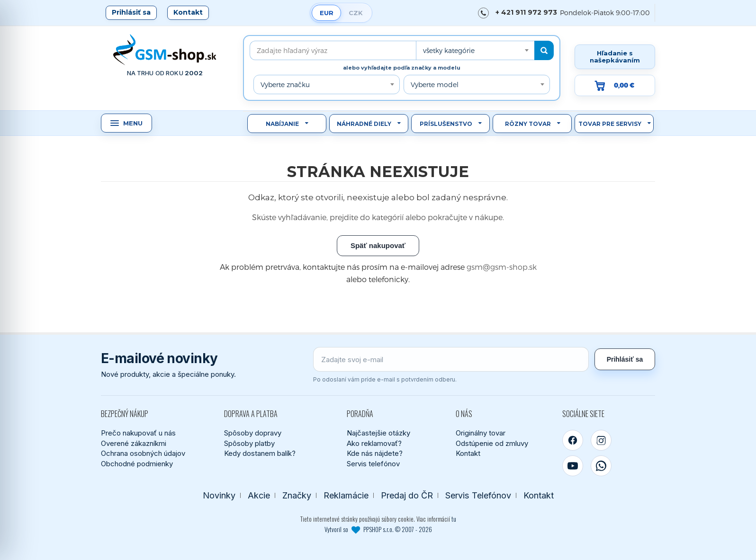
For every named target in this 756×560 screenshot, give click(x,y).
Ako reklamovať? (374, 443)
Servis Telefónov (478, 495)
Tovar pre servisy (610, 124)
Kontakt (188, 12)
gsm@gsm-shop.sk (502, 267)
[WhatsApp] (601, 466)
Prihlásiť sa (131, 12)
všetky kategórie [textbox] (449, 50)
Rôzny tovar (528, 124)
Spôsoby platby (249, 443)
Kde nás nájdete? (375, 453)
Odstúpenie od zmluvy (492, 443)
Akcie (259, 495)
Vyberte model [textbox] (435, 84)
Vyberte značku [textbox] (285, 84)
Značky (297, 495)
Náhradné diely (364, 124)
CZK (356, 13)
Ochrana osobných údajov (143, 453)
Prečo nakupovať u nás (138, 433)
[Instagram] (601, 440)
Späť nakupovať (378, 245)
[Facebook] (573, 440)
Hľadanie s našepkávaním (615, 57)
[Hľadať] (544, 50)
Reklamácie (346, 495)
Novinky (219, 495)
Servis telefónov (373, 464)
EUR (327, 13)
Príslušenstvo (446, 124)
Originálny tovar (481, 433)
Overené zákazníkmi (134, 443)
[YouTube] (573, 466)
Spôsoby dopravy (253, 433)
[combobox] (475, 50)
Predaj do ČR (407, 495)
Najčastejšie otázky (378, 433)
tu (454, 519)
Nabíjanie (282, 124)
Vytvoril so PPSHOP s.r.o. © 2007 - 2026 (378, 529)
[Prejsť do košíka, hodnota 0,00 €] (615, 85)
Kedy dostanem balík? (260, 453)
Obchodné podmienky (137, 464)
